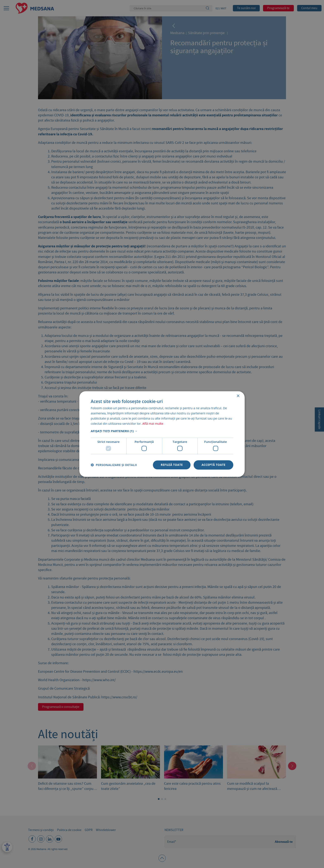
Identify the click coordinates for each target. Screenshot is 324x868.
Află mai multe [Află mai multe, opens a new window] (153, 423)
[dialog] (162, 434)
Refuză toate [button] (172, 465)
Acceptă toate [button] (213, 465)
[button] (162, 431)
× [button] (238, 396)
